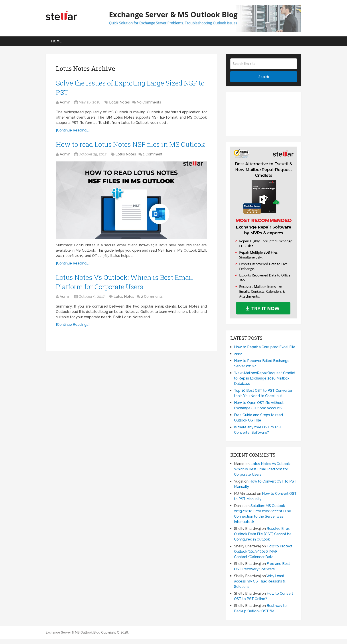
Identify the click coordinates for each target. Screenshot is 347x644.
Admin (65, 102)
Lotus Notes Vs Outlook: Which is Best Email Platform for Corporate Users (262, 469)
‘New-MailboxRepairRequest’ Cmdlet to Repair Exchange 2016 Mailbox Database (265, 378)
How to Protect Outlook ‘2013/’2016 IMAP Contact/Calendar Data (263, 552)
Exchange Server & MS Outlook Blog (73, 632)
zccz (238, 354)
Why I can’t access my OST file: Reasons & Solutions (260, 581)
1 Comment (153, 154)
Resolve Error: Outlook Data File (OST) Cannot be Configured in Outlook (263, 534)
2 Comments (152, 297)
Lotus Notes (119, 102)
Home (56, 41)
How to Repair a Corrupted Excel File (265, 347)
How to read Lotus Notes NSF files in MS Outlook (130, 144)
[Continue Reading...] (73, 130)
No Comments (149, 102)
